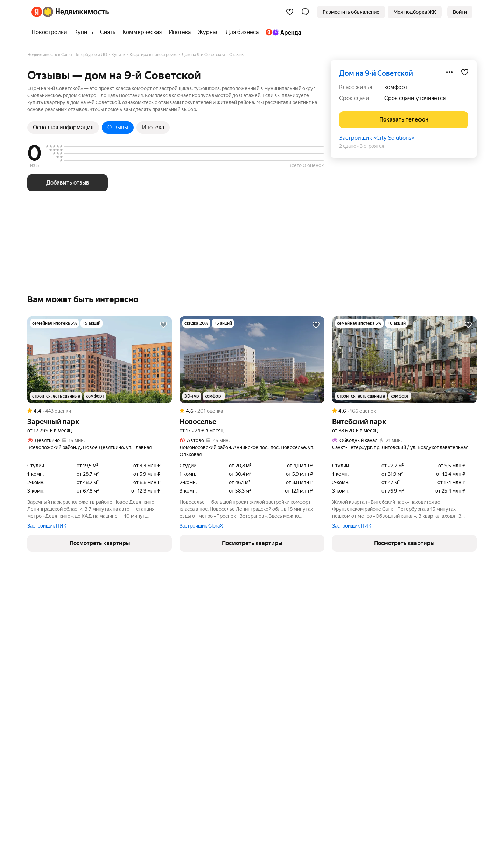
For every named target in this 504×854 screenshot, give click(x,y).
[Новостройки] (51, 32)
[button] (305, 12)
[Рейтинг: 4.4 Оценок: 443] (100, 411)
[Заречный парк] (100, 360)
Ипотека (153, 127)
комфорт (396, 87)
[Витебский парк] (404, 360)
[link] (460, 12)
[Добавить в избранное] (465, 72)
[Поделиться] (449, 72)
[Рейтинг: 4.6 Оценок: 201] (252, 411)
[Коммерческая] (142, 32)
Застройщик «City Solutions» (377, 138)
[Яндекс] (37, 12)
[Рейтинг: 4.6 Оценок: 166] (404, 411)
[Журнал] (208, 32)
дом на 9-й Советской (376, 73)
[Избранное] (290, 12)
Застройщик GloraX (201, 526)
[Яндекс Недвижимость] (76, 12)
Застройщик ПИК (47, 526)
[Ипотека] (180, 32)
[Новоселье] (252, 360)
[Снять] (108, 32)
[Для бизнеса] (242, 32)
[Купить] (84, 32)
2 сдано (348, 146)
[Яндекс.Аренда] (282, 32)
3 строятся (372, 146)
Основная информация (63, 127)
